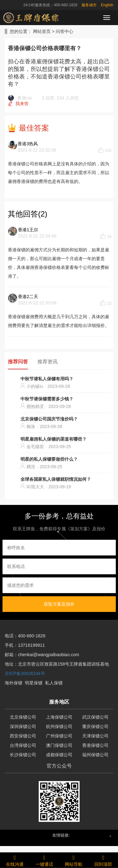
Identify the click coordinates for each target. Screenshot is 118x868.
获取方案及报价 (59, 604)
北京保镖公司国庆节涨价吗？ (49, 419)
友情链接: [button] (61, 835)
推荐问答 (18, 362)
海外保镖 (14, 683)
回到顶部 (103, 860)
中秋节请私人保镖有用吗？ (47, 379)
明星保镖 (34, 683)
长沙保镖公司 (23, 755)
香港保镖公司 (95, 745)
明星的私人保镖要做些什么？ (49, 459)
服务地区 (59, 702)
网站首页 (42, 31)
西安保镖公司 (23, 736)
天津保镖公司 (95, 736)
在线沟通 (15, 860)
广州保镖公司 (59, 736)
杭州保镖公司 (59, 726)
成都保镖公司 (59, 755)
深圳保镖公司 (23, 726)
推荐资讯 (48, 362)
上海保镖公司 (59, 717)
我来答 (22, 104)
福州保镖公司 (95, 755)
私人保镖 (54, 683)
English (107, 5)
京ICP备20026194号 (25, 673)
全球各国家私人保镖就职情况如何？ (56, 479)
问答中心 (65, 31)
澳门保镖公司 (59, 745)
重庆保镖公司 (95, 726)
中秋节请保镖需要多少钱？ (47, 399)
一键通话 (44, 860)
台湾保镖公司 (23, 745)
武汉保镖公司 (95, 717)
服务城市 (89, 5)
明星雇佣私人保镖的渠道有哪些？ (53, 439)
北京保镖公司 (23, 717)
